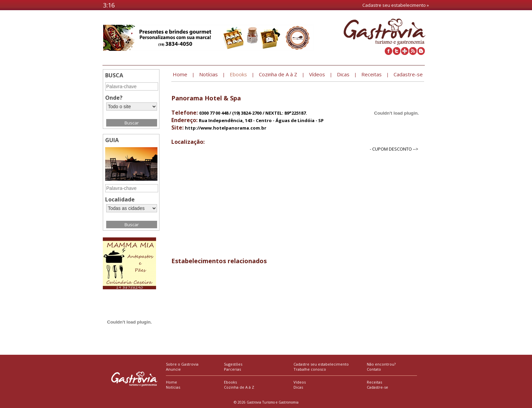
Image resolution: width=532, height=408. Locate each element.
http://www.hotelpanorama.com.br (226, 128)
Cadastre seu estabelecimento (321, 364)
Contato (374, 369)
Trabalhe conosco (310, 369)
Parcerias (232, 369)
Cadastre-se (377, 387)
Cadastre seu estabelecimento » (396, 5)
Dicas (298, 387)
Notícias (173, 387)
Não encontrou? (381, 364)
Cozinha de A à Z (239, 387)
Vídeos (300, 382)
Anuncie (173, 369)
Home (172, 382)
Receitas (374, 382)
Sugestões (233, 364)
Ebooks (230, 382)
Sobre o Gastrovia (182, 364)
